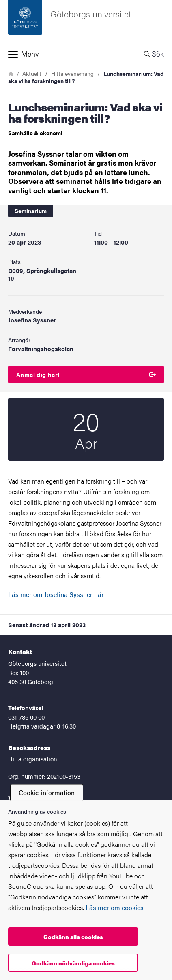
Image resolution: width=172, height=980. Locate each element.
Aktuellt (32, 73)
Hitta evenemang (72, 73)
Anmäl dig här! (86, 374)
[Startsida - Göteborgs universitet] (86, 21)
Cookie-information (47, 792)
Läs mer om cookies (115, 907)
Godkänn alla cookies (73, 937)
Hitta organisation (33, 759)
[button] (68, 54)
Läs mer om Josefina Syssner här (56, 594)
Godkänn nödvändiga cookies (73, 963)
